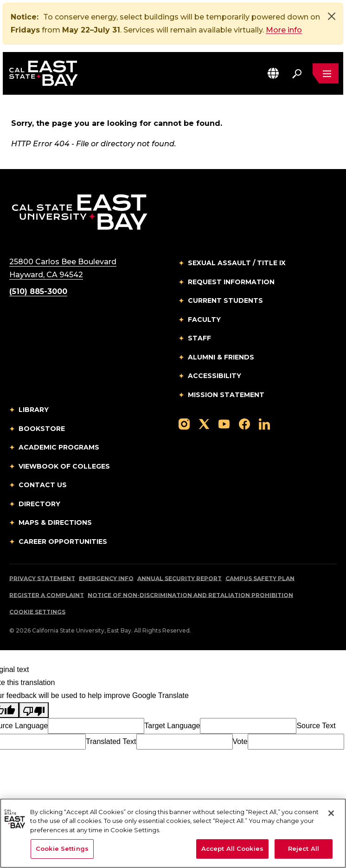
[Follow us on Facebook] (244, 423)
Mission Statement (226, 395)
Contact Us (43, 485)
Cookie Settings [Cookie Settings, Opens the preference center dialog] (62, 848)
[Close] (332, 16)
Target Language (172, 726)
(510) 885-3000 (38, 291)
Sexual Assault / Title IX (237, 263)
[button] (273, 73)
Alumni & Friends (221, 357)
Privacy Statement (42, 578)
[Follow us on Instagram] (184, 423)
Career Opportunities (63, 542)
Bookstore (42, 429)
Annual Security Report (179, 578)
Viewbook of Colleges (64, 466)
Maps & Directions (55, 522)
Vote (240, 741)
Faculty (204, 320)
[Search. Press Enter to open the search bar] (297, 73)
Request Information (231, 282)
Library (34, 410)
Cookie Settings (37, 612)
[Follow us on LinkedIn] (264, 423)
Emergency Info (106, 578)
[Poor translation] (34, 710)
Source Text (316, 726)
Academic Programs (59, 447)
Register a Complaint (47, 595)
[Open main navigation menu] (326, 73)
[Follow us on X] (204, 423)
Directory (39, 504)
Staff (199, 338)
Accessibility (215, 376)
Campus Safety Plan (260, 578)
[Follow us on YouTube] (224, 423)
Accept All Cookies (232, 848)
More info (284, 30)
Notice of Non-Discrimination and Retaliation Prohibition (190, 595)
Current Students (225, 300)
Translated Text (111, 741)
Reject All (304, 848)
